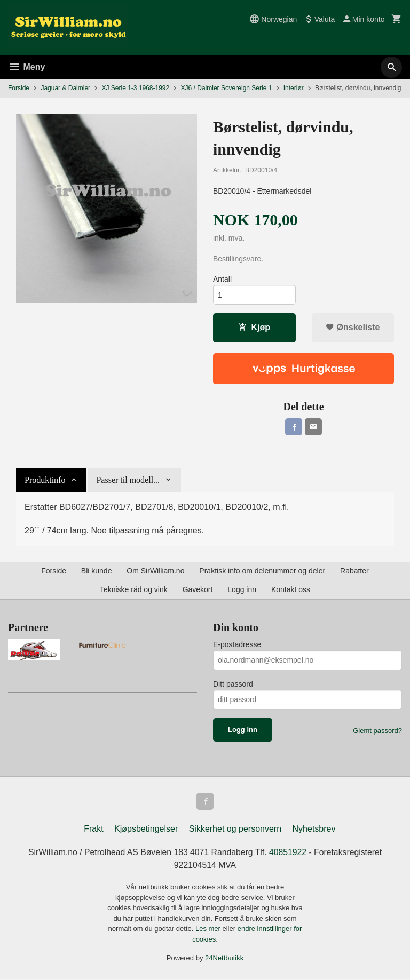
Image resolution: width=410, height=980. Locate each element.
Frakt (93, 829)
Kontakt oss (291, 589)
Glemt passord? (377, 731)
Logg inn (242, 589)
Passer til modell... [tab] (128, 480)
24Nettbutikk (224, 958)
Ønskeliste (353, 328)
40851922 (289, 852)
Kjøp (254, 328)
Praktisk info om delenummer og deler (262, 571)
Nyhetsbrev (314, 829)
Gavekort (198, 589)
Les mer (209, 929)
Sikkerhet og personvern (235, 829)
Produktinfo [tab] (45, 480)
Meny (26, 67)
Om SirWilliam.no (155, 571)
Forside (19, 88)
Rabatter (354, 571)
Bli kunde (97, 571)
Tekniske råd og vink (134, 589)
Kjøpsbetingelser (146, 829)
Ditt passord (233, 684)
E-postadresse (237, 644)
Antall (222, 280)
